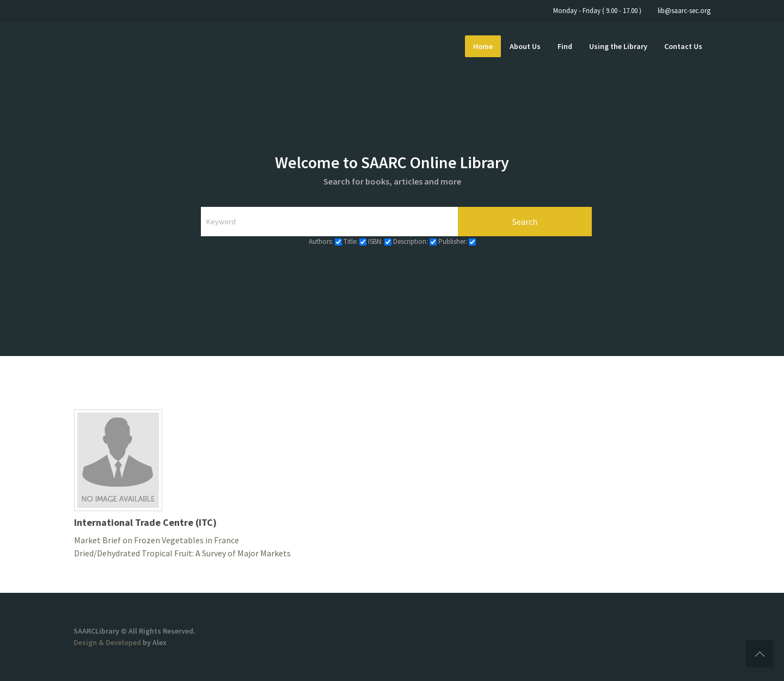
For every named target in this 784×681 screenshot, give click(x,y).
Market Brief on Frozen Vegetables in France (157, 540)
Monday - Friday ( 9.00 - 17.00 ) (597, 11)
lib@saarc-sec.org (684, 11)
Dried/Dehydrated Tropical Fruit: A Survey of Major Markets (182, 553)
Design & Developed (108, 642)
